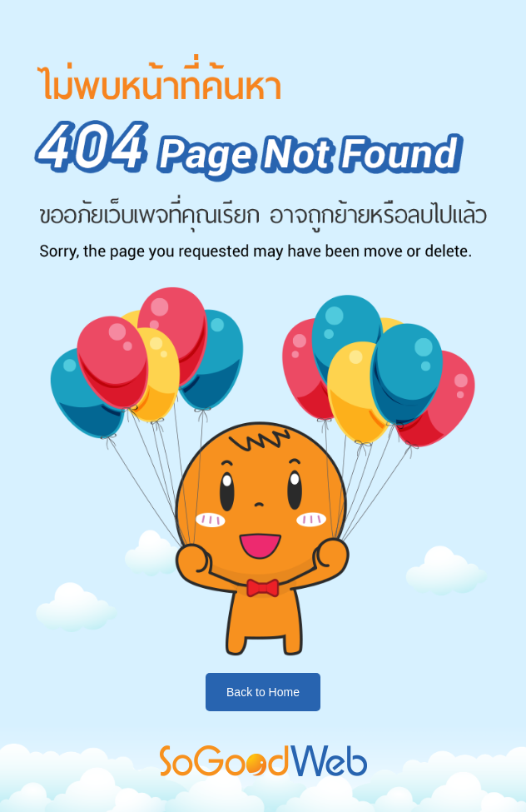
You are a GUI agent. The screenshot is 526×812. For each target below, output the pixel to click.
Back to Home (263, 692)
